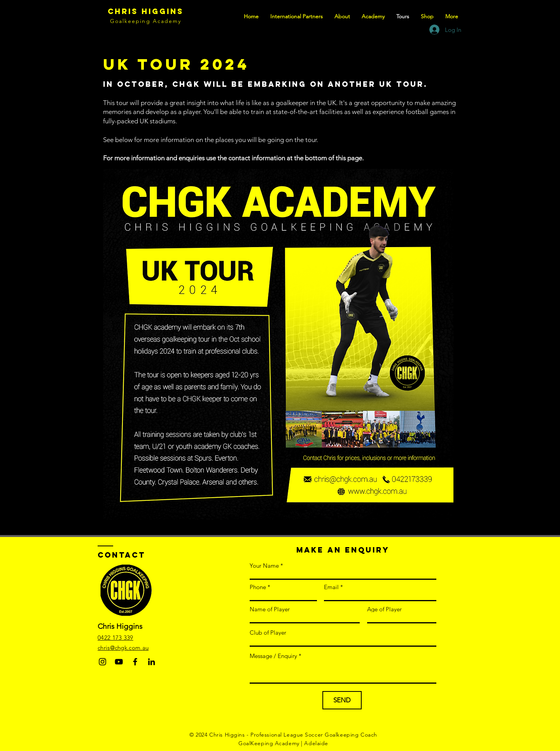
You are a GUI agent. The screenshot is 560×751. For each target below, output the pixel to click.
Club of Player (268, 633)
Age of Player (384, 609)
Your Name (264, 566)
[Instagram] (102, 662)
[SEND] (342, 700)
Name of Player (270, 609)
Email (331, 587)
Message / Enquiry (273, 656)
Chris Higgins (146, 11)
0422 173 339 (115, 638)
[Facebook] (135, 662)
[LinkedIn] (151, 662)
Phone (258, 587)
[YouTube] (119, 662)
